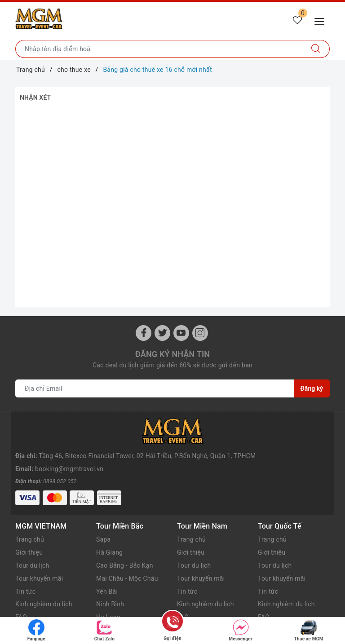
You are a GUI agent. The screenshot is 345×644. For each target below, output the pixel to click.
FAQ (21, 591)
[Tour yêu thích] (297, 21)
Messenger (240, 630)
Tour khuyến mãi (39, 553)
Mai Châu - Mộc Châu (127, 553)
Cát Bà (106, 604)
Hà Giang (109, 527)
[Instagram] (200, 333)
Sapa (103, 514)
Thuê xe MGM (309, 630)
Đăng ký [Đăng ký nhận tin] (312, 388)
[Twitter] (162, 333)
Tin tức (25, 566)
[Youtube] (181, 333)
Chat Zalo (104, 630)
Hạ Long (108, 591)
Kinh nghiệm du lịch (44, 578)
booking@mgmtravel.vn (69, 443)
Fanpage (36, 630)
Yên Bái (107, 566)
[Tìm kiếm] (316, 49)
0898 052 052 (60, 456)
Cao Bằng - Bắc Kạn (125, 540)
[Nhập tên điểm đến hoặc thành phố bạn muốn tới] (159, 49)
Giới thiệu (29, 527)
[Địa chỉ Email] (155, 388)
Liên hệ (26, 604)
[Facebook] (144, 333)
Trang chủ (30, 514)
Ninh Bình (110, 578)
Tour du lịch (32, 540)
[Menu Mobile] (322, 20)
